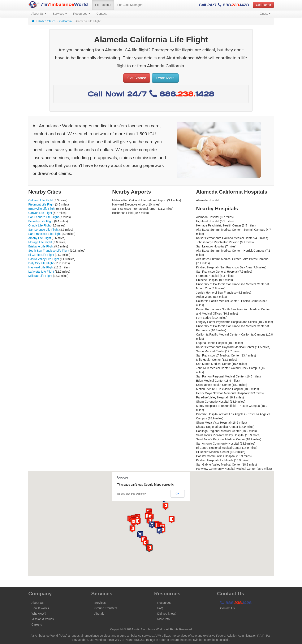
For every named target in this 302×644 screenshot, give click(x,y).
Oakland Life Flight (41, 200)
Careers (37, 624)
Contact (102, 14)
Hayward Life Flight (41, 267)
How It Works (40, 608)
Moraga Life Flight (40, 242)
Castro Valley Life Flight (44, 259)
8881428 (236, 603)
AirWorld (58, 5)
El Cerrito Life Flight (41, 255)
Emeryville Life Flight (42, 209)
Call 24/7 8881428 (224, 5)
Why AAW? (39, 614)
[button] (152, 525)
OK (177, 494)
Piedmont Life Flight (41, 204)
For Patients (103, 5)
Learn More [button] (165, 78)
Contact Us (227, 608)
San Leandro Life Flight (44, 217)
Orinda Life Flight (40, 225)
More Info (163, 619)
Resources (82, 14)
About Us (39, 14)
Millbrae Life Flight (40, 276)
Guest (265, 14)
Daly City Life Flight (41, 263)
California (66, 21)
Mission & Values (43, 619)
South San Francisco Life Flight (49, 251)
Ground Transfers (106, 608)
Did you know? (167, 614)
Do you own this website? (132, 494)
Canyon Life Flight (40, 213)
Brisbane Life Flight (41, 246)
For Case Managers (130, 5)
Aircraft (99, 614)
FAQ (160, 608)
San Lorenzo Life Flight (43, 230)
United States (47, 21)
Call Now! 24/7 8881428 (151, 94)
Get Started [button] (263, 5)
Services (60, 14)
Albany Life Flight (40, 238)
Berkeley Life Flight (41, 221)
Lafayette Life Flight (41, 272)
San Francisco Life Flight (44, 234)
